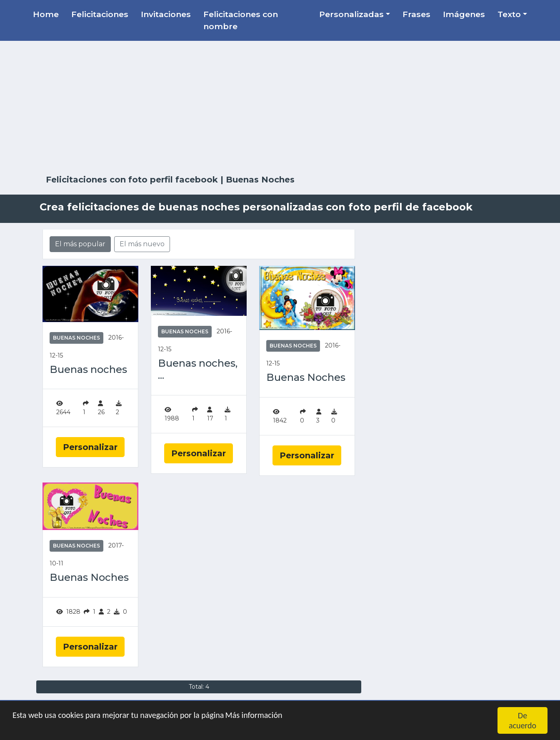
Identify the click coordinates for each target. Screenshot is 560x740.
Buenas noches (88, 370)
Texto (509, 14)
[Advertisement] (280, 108)
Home (46, 14)
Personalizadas (351, 14)
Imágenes (464, 14)
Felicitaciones (100, 14)
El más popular (80, 244)
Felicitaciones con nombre (241, 20)
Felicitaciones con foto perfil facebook (132, 180)
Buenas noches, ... (198, 369)
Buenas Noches (76, 338)
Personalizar (90, 447)
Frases (416, 14)
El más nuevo (142, 244)
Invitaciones (166, 14)
